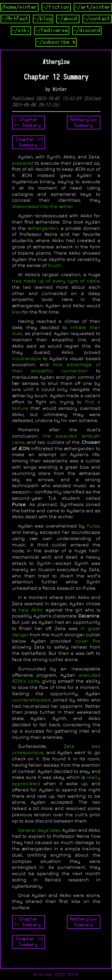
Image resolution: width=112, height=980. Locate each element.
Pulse (93, 526)
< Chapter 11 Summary (27, 122)
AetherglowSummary (84, 122)
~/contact (97, 19)
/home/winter (19, 7)
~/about (68, 19)
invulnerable (27, 358)
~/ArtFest (15, 19)
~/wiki (21, 30)
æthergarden (43, 228)
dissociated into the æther (42, 206)
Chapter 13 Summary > (30, 142)
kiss (16, 312)
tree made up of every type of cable (56, 281)
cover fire (88, 641)
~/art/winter (93, 7)
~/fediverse (52, 30)
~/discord (87, 30)
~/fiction (56, 7)
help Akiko (31, 610)
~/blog (43, 19)
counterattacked (31, 700)
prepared (23, 163)
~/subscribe (56, 42)
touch (54, 265)
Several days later (39, 830)
